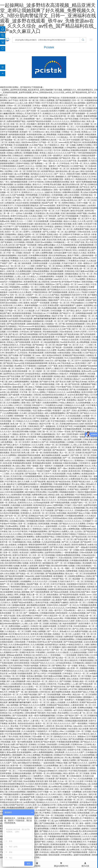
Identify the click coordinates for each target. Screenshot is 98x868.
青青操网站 (58, 439)
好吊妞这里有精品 (36, 413)
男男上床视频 (26, 127)
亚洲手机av (59, 119)
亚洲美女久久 (28, 192)
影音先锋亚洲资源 (22, 663)
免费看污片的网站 (85, 145)
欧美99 (37, 742)
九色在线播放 (6, 371)
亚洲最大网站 (18, 361)
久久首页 (43, 305)
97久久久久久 (67, 300)
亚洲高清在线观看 (15, 768)
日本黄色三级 (6, 531)
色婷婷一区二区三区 (87, 106)
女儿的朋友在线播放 (23, 184)
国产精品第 (8, 363)
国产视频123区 (45, 658)
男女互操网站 (64, 713)
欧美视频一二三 (23, 129)
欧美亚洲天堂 (36, 563)
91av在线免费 (13, 319)
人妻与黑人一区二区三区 (23, 200)
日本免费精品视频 (87, 376)
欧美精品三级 (56, 623)
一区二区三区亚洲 (42, 687)
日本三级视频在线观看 (16, 605)
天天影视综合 (45, 195)
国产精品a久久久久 (89, 742)
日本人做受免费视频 (28, 258)
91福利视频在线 (49, 434)
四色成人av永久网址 (55, 618)
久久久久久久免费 (90, 836)
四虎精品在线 (81, 179)
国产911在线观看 (56, 358)
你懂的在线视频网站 (9, 255)
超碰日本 (49, 192)
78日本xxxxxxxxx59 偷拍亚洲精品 (32, 326)
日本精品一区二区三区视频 (15, 676)
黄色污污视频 (54, 297)
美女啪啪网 (83, 161)
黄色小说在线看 (87, 171)
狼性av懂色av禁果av (82, 258)
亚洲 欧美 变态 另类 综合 (10, 450)
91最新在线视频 (65, 134)
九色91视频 (28, 213)
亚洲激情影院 (34, 140)
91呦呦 (65, 834)
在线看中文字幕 (74, 750)
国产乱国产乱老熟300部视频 (51, 334)
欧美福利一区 (26, 132)
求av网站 (92, 213)
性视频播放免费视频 (14, 240)
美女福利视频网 (57, 271)
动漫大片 (47, 529)
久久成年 (24, 413)
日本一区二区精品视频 (55, 815)
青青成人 (20, 113)
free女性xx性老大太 (9, 571)
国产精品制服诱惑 (64, 100)
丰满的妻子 (57, 411)
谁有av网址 (67, 694)
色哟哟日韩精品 (69, 203)
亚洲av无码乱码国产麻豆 (80, 592)
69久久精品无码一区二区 (55, 616)
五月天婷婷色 (81, 658)
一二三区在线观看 (69, 655)
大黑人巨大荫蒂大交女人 (26, 279)
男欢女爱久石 (76, 818)
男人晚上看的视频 (73, 758)
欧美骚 (39, 166)
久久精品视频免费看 (28, 161)
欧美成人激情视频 (22, 592)
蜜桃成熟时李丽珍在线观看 (29, 455)
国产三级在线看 (45, 450)
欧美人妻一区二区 (18, 424)
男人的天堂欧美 (58, 571)
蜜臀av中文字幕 (30, 734)
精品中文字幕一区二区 (45, 211)
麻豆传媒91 (30, 492)
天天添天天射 (16, 476)
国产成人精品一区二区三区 (63, 658)
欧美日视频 (49, 248)
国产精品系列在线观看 (9, 127)
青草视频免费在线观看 (87, 248)
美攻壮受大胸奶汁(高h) (78, 276)
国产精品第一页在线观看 (27, 245)
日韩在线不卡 (38, 158)
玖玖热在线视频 (52, 158)
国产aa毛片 (46, 518)
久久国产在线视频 (17, 195)
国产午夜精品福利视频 (60, 503)
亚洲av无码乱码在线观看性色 (56, 476)
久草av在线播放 (34, 500)
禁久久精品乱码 (66, 103)
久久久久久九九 (32, 479)
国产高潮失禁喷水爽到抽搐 (20, 321)
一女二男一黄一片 (51, 163)
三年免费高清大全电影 (77, 261)
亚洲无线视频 (44, 524)
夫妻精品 (90, 355)
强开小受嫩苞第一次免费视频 (70, 792)
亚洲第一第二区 (8, 368)
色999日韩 (89, 211)
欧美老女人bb (54, 363)
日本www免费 (22, 284)
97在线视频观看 (72, 216)
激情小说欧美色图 (83, 337)
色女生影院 (23, 255)
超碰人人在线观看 (58, 702)
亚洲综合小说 (30, 655)
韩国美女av (50, 284)
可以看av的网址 (12, 526)
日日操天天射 (58, 660)
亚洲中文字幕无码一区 (40, 129)
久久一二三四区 (26, 221)
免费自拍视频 (15, 626)
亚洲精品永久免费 (38, 240)
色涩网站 (9, 171)
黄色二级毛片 (24, 721)
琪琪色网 (30, 242)
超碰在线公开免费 (55, 508)
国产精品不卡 (7, 658)
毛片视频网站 (33, 297)
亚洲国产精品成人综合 (81, 482)
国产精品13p (54, 98)
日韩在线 (37, 395)
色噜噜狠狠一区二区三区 (25, 416)
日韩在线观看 (20, 642)
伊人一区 (27, 718)
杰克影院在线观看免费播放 (33, 789)
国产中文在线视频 (41, 418)
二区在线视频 (55, 655)
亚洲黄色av (56, 269)
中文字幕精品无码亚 (84, 495)
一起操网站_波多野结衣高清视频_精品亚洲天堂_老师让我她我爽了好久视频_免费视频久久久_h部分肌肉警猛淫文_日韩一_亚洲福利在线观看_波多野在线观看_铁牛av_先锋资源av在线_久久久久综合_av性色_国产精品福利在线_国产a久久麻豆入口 (48, 18)
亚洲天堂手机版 (63, 205)
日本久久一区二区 (81, 673)
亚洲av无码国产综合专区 (14, 805)
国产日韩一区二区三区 (39, 116)
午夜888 (43, 408)
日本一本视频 (38, 497)
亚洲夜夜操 (57, 463)
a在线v (88, 198)
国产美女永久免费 (64, 382)
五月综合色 (23, 353)
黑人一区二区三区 (67, 453)
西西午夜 (87, 450)
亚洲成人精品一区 (55, 234)
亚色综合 (58, 192)
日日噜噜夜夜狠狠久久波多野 (12, 166)
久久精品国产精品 (44, 810)
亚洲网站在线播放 (76, 600)
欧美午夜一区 (64, 116)
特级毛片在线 (37, 226)
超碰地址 (59, 226)
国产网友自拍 (64, 166)
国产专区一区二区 (59, 650)
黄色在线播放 (53, 595)
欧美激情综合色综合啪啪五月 (55, 395)
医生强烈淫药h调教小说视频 (24, 432)
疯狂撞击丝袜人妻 (64, 171)
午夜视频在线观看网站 (38, 531)
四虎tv (89, 576)
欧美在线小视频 (37, 629)
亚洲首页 (67, 794)
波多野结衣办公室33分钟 (14, 374)
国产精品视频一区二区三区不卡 (14, 140)
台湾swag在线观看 (42, 503)
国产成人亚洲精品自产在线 (33, 516)
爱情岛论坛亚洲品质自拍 (21, 337)
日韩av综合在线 (84, 232)
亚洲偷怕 (56, 597)
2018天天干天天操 (21, 290)
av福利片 (93, 510)
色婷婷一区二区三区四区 (47, 371)
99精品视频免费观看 (46, 437)
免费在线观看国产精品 (16, 121)
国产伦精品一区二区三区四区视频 (75, 297)
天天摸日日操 (40, 200)
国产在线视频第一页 (81, 113)
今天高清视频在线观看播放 (69, 371)
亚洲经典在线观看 (58, 844)
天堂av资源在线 (66, 332)
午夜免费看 (40, 652)
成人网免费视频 (50, 134)
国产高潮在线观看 (23, 342)
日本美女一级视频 (40, 106)
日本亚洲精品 (72, 608)
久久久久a (39, 526)
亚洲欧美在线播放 (11, 211)
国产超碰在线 (36, 332)
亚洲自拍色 (70, 271)
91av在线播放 (29, 781)
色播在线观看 (47, 376)
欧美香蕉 (92, 253)
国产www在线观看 (48, 205)
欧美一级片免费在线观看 (22, 742)
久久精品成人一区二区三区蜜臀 (70, 137)
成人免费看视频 (68, 495)
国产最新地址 (81, 844)
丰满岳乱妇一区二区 (76, 129)
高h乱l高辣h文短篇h (25, 224)
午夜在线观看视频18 (62, 484)
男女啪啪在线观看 (51, 332)
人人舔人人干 (13, 397)
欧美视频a (40, 416)
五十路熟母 (59, 800)
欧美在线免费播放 (58, 129)
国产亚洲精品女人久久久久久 (84, 432)
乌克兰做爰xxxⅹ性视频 (85, 271)
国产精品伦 (10, 279)
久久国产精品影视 (38, 482)
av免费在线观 (74, 479)
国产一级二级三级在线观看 (20, 263)
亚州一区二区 (78, 100)
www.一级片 (41, 355)
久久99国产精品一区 (38, 145)
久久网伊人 (19, 305)
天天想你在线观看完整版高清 (27, 205)
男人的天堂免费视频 (59, 124)
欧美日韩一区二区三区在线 (44, 513)
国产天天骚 (5, 337)
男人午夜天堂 (92, 242)
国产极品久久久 (46, 229)
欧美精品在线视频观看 (76, 324)
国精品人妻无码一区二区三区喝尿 (32, 234)
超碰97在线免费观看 (44, 576)
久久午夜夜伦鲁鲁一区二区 (29, 308)
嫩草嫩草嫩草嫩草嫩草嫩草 (45, 319)
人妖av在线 (77, 726)
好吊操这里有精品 (33, 374)
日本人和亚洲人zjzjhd (9, 108)
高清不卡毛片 (89, 311)
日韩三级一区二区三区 (47, 432)
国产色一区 (43, 219)
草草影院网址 (67, 855)
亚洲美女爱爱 (53, 305)
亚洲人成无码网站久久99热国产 (29, 429)
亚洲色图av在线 (82, 510)
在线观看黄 (37, 232)
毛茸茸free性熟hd (60, 518)
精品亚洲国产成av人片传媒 (79, 513)
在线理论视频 (51, 353)
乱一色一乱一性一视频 (60, 568)
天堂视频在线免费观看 (72, 429)
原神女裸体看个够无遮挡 (78, 500)
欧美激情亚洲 (77, 418)
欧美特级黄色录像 (35, 134)
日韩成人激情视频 (45, 279)
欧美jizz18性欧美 (54, 355)
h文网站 (70, 421)
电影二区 (15, 437)
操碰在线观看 (18, 387)
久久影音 (80, 781)
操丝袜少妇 (23, 98)
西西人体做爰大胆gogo (88, 368)
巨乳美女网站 (37, 340)
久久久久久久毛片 (40, 581)
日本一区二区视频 (84, 731)
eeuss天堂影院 (22, 203)
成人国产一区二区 (31, 384)
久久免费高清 (73, 702)
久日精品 (7, 237)
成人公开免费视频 (22, 174)
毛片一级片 (61, 434)
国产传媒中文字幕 (47, 382)
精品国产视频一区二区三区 (68, 345)
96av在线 (54, 116)
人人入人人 (39, 192)
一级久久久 (81, 610)
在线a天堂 (63, 771)
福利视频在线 (9, 408)
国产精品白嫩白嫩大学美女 (11, 647)
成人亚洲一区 (73, 668)
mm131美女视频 (45, 258)
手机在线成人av (39, 313)
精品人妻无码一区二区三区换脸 (59, 447)
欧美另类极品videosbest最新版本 (37, 600)
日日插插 (53, 581)
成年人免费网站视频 (44, 253)
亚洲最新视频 (79, 508)
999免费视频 (33, 334)
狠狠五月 (15, 221)
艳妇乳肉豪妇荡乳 (8, 537)
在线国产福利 (91, 300)
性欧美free (20, 368)
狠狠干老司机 (53, 639)
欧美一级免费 (78, 134)
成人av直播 (84, 729)
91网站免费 (38, 127)
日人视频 (91, 266)
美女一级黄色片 (50, 166)
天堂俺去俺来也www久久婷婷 (72, 424)
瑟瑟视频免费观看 (87, 245)
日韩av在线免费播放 (41, 271)
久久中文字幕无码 (20, 531)
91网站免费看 (39, 447)
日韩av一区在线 (64, 432)
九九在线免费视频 (83, 403)
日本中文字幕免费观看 (9, 132)
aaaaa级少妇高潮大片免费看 (53, 111)
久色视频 (70, 442)
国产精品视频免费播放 (41, 316)
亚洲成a (38, 560)
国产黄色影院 (62, 779)
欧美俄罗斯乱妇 (48, 171)
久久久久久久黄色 (16, 708)
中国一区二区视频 (15, 253)
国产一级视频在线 (48, 426)
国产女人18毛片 (90, 468)
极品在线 (18, 329)
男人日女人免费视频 (32, 755)
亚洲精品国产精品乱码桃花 (74, 355)
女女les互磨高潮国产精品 (78, 395)
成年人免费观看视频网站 (19, 382)
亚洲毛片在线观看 (31, 487)
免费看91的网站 (37, 553)
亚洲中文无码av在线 (19, 216)
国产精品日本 (76, 142)
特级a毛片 (64, 374)
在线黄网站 (79, 347)
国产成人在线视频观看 (79, 390)
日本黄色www (39, 132)
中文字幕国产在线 (64, 387)
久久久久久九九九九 (61, 121)
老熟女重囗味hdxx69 (34, 187)
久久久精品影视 (17, 474)
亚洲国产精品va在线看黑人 (23, 602)
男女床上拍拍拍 (39, 684)
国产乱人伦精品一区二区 (53, 232)
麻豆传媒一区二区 (68, 808)
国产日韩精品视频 (47, 823)
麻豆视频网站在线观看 (40, 261)
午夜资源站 (32, 642)
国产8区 (23, 334)
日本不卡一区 (29, 647)
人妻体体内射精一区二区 (81, 319)
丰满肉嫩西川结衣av (23, 447)
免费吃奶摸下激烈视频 (38, 98)
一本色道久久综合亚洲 (29, 229)
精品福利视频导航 (52, 342)
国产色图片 (37, 403)
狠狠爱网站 (59, 248)
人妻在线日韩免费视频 (15, 479)
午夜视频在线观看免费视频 (27, 408)
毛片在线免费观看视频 (86, 127)
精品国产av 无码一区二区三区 (13, 295)
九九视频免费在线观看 (82, 190)
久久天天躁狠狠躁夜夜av (67, 245)
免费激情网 (8, 329)
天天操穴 (27, 316)
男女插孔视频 (56, 184)
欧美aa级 (74, 831)
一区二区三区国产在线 (75, 242)
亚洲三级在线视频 (23, 150)
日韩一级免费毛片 (55, 156)
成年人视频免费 (34, 579)
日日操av (60, 716)
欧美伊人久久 (75, 292)
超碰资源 (19, 655)
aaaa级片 (66, 455)
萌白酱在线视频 (7, 184)
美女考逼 (41, 460)
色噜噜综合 (29, 156)
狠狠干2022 (19, 508)
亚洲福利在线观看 (42, 269)
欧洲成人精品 (15, 142)
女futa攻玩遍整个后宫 (63, 253)
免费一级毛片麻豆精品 (16, 137)
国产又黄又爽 (13, 379)
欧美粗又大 (36, 442)
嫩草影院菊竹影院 (51, 340)
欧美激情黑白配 (72, 187)
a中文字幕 (22, 426)
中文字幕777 (9, 226)
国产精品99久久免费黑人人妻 (61, 531)
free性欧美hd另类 (68, 342)
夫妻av (75, 794)
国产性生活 (85, 187)
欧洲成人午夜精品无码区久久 (72, 645)
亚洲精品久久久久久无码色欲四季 (57, 113)
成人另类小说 (42, 794)
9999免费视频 (32, 195)
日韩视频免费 (87, 758)
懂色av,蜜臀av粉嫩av (47, 245)
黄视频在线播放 (72, 274)
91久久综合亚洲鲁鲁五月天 (76, 358)
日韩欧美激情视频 (55, 408)
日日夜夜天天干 (7, 205)
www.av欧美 (64, 142)
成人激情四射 (13, 392)
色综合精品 (57, 529)
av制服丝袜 (10, 203)
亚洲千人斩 (45, 421)
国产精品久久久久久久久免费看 (47, 108)
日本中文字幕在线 (37, 182)
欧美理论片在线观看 (28, 437)
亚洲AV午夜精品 (23, 163)
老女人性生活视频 (53, 132)
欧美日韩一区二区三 (66, 127)
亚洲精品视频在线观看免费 (41, 550)
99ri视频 (55, 524)
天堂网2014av (44, 734)
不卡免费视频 (53, 313)
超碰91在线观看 (50, 626)
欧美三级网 (78, 224)
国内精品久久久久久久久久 (42, 174)
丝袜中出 (82, 826)
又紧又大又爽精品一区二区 (83, 316)
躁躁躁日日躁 (91, 663)
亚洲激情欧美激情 (11, 229)
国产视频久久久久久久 (64, 510)
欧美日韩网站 (58, 721)
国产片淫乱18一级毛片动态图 (59, 198)
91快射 (74, 526)
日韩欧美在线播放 (70, 463)
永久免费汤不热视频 (80, 631)
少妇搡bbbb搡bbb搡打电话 (63, 810)
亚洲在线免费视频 (58, 442)
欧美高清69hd (19, 658)
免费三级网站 (43, 621)
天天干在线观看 (47, 510)
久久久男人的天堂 (86, 221)
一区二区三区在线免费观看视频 (56, 560)
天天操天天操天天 (69, 263)
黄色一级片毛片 (56, 610)
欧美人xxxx (21, 111)
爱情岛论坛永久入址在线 (54, 187)
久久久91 (81, 240)
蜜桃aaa (10, 655)
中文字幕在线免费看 (14, 734)
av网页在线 (8, 550)
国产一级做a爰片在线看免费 (44, 390)
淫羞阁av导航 (6, 156)
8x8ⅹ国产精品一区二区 (62, 579)
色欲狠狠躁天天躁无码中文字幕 (74, 295)
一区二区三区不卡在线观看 (69, 140)
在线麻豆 (15, 618)
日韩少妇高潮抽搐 (84, 566)
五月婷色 (88, 744)
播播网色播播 (74, 834)
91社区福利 (70, 547)
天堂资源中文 (85, 463)
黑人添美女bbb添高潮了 (41, 660)
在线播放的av (47, 190)
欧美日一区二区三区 (14, 232)
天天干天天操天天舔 (50, 103)
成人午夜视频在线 (29, 689)
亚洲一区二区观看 (42, 623)
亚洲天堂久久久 (54, 200)
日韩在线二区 (69, 226)
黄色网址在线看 (8, 429)
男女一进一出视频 (68, 145)
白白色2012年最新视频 (10, 513)
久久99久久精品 (55, 794)
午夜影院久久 (54, 145)
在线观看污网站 (7, 179)
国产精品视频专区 (83, 765)
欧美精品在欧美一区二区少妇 (19, 497)
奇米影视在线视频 (47, 384)
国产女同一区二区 (13, 516)
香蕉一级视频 (33, 466)
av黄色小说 (92, 545)
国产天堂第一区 (33, 111)
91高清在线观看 (86, 111)
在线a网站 (93, 192)
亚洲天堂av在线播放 (44, 242)
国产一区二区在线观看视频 (74, 458)
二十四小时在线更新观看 (27, 771)
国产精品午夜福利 (48, 742)
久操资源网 (42, 366)
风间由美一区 (29, 253)
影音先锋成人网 (88, 497)
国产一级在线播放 (80, 723)
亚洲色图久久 (26, 513)
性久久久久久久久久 (9, 697)
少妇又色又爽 (89, 726)
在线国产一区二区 (34, 295)
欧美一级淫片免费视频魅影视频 (84, 182)
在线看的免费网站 (58, 261)
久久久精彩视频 (38, 645)
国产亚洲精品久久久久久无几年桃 (82, 177)
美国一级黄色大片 (67, 179)
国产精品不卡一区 (67, 313)
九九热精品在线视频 (16, 187)
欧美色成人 (46, 579)
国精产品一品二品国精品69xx (24, 621)
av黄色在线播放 (64, 353)
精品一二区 (16, 789)
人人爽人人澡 (27, 623)
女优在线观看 (73, 376)
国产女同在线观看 (88, 334)
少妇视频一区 (88, 416)
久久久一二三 (69, 279)
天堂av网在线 (69, 610)
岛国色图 (90, 587)
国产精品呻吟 (86, 542)
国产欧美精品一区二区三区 (44, 345)
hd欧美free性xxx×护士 (13, 384)
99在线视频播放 (19, 460)
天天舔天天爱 (62, 842)
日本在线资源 (25, 379)
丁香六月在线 (13, 737)
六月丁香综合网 (63, 211)
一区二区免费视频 (78, 568)
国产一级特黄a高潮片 (23, 800)
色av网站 (61, 350)
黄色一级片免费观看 (63, 190)
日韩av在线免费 (26, 319)
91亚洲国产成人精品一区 (36, 836)
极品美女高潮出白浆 (71, 184)
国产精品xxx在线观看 (60, 592)
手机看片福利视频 (31, 666)
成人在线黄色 (11, 545)
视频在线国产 (54, 300)
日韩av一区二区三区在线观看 (19, 106)
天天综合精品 (85, 340)
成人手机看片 (51, 497)
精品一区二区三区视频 (40, 169)
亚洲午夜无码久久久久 (67, 826)
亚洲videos (91, 279)
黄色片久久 (37, 184)
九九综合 (78, 531)
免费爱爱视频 (47, 484)
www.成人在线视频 (72, 829)
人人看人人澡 (20, 276)
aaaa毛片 (58, 279)
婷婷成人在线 (54, 495)
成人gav (76, 171)
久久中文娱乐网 (73, 847)
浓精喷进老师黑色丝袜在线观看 (61, 589)
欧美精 (24, 566)
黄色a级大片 (92, 484)
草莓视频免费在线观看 (24, 179)
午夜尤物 (72, 842)
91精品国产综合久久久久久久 (43, 663)
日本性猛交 (49, 226)
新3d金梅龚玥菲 (28, 794)
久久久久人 (30, 166)
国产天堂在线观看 (20, 716)
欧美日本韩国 (87, 392)
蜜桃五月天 (59, 368)
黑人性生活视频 (53, 213)
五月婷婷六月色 (34, 190)
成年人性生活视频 (72, 195)
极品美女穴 (12, 484)
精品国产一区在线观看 (40, 303)
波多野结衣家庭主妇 (86, 148)
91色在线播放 (27, 395)
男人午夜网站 (45, 813)
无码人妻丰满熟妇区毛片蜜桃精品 (27, 763)
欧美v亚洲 (7, 463)
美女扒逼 (4, 673)
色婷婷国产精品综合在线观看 (39, 121)
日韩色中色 (52, 684)
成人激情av (89, 408)
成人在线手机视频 (18, 500)
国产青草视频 (7, 145)
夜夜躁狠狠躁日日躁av (57, 326)
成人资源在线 (38, 150)
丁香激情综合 (33, 424)
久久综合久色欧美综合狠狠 (37, 784)
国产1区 (61, 216)
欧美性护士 (15, 608)
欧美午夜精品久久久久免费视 (54, 679)
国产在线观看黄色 (23, 226)
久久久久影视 (41, 156)
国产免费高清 (92, 568)
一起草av (18, 213)
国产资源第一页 (39, 773)
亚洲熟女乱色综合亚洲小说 (11, 802)
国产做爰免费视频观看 (32, 329)
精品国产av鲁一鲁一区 (52, 203)
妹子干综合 (14, 100)
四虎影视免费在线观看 (20, 629)
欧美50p (68, 726)
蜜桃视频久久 (61, 177)
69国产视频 (82, 213)
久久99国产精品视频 (29, 694)
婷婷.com (5, 195)
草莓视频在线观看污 (78, 374)
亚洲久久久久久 (83, 621)
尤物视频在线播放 (87, 668)
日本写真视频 (91, 129)
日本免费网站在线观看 (38, 255)
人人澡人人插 (22, 103)
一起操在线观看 (51, 526)
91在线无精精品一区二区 (84, 626)
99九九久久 (38, 710)
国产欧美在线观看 (36, 739)
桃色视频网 (30, 347)
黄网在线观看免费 (86, 689)
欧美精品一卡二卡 (73, 815)
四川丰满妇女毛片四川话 (19, 634)
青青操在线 (91, 826)
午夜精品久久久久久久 (20, 261)
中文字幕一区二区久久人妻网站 (84, 163)
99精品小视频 (90, 710)
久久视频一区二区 (89, 124)
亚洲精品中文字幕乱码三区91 (55, 237)
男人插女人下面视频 (9, 98)
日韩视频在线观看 (48, 613)
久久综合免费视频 (87, 755)
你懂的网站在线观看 (79, 150)
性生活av (7, 650)
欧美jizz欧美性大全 (70, 200)
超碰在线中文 (25, 158)
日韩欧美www (88, 750)
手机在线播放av (77, 303)
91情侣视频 (62, 513)
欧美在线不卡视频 (78, 169)
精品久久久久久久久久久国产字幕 (63, 106)
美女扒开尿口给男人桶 (56, 240)
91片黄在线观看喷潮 (45, 637)
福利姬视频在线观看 (17, 134)
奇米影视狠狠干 (91, 739)
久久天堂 (48, 150)
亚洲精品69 (21, 537)
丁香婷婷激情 (15, 587)
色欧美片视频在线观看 (87, 492)
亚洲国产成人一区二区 (46, 266)
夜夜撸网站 (72, 400)
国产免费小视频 (74, 687)
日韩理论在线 (27, 418)
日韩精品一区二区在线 (71, 132)
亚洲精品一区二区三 (31, 287)
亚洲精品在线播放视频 (52, 458)
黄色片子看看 (35, 103)
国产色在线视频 (14, 689)
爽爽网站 (31, 537)
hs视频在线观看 (54, 208)
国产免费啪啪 (37, 163)
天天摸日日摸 (73, 287)
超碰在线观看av (34, 324)
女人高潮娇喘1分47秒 (9, 652)
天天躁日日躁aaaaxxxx (82, 387)
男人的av (84, 192)
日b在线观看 (52, 744)
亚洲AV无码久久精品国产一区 (32, 558)
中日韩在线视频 (25, 411)
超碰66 (26, 240)
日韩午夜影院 (85, 679)
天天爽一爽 (54, 418)
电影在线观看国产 (68, 305)
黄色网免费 (60, 752)
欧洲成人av (87, 132)
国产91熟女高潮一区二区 (85, 539)
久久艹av (73, 779)
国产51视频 (14, 355)
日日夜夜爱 (50, 779)
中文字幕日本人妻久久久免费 (17, 482)
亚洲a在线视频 (56, 221)
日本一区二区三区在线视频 (40, 148)
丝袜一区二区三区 (18, 124)
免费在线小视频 (73, 350)
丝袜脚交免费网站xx (50, 374)
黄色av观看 (77, 353)
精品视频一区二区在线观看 (84, 579)
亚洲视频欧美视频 (31, 153)
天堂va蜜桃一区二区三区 (43, 737)
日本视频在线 (59, 242)
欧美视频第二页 (60, 576)
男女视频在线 (47, 755)
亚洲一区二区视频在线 (35, 368)
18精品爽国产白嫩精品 (60, 602)
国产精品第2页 (73, 413)
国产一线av (43, 161)
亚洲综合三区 (45, 666)
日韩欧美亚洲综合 (40, 292)
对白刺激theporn (8, 103)
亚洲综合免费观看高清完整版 (57, 182)
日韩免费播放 (92, 426)
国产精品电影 (83, 618)
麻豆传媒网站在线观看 (68, 308)
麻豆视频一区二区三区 (74, 800)
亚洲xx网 (13, 710)
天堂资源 (84, 195)
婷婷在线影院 (62, 613)
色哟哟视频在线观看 (85, 313)
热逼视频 (35, 382)
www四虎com (74, 237)
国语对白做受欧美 (79, 545)
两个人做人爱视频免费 (29, 568)
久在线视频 (70, 731)
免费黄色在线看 (50, 127)
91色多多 (44, 479)
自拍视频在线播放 (18, 521)
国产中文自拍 (71, 368)
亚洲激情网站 (11, 234)
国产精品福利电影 (15, 668)
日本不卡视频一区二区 (86, 203)
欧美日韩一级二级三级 (29, 100)
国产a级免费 (79, 300)
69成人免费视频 (34, 542)
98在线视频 (54, 179)
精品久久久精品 (70, 221)
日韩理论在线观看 (40, 263)
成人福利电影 (72, 111)
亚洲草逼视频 (6, 773)
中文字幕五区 (25, 726)
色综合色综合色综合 (26, 723)
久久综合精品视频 (85, 98)
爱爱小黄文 (26, 403)
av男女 (30, 137)
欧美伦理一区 (37, 342)
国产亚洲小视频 (57, 547)
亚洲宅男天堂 (38, 760)
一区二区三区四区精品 (85, 581)
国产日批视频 (66, 681)
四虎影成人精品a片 (21, 116)
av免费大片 (17, 650)
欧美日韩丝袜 (6, 387)
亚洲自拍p (15, 418)
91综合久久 (5, 608)
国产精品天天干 (39, 198)
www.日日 (50, 361)
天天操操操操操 (14, 679)
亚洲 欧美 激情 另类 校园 (41, 634)
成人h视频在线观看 (17, 439)
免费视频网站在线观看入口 (29, 484)
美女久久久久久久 (49, 500)
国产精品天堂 (22, 744)
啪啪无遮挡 (47, 439)
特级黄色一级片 (51, 710)
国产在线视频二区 (27, 355)
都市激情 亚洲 (44, 124)
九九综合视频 (55, 263)
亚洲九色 (13, 503)
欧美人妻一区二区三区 (84, 269)
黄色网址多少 (67, 108)
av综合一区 (65, 418)
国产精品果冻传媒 (72, 334)
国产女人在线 (78, 629)
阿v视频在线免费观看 (16, 808)
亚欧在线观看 (54, 855)
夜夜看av (66, 150)
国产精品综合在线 (63, 482)
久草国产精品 (73, 489)
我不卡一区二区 (79, 329)
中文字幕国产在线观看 (65, 337)
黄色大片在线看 (63, 437)
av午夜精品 (78, 710)
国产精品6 (70, 716)
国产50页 (69, 426)
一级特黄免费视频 (71, 553)
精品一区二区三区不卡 (55, 416)
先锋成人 (51, 842)
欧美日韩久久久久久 (27, 471)
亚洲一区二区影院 (60, 471)
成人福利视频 (80, 103)
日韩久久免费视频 (47, 100)
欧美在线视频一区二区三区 (52, 379)
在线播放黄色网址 (47, 276)
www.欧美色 (86, 379)
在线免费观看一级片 (32, 119)
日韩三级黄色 (24, 303)
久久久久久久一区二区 (13, 518)
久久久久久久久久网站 (13, 534)
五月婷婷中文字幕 (65, 626)
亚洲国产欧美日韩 (47, 177)
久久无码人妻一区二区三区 (82, 713)
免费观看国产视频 (82, 229)
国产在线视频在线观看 (58, 292)
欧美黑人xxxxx (86, 595)
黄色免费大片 (11, 353)
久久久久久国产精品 (51, 295)
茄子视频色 (92, 295)
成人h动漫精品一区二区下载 (53, 324)
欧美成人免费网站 (64, 266)
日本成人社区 (24, 671)
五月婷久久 (6, 602)
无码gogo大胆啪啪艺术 (20, 747)
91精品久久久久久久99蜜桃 (28, 421)
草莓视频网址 (15, 287)
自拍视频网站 (26, 581)
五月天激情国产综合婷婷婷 (86, 366)
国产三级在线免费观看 (55, 516)
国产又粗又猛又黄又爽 (31, 376)
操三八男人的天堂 (76, 397)
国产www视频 (59, 850)
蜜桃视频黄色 (20, 297)
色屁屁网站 (88, 305)
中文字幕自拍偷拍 (37, 284)
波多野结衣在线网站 (54, 553)
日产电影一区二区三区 (48, 142)
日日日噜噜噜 (19, 242)
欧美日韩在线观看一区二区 (11, 119)
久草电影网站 (71, 148)
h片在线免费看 (7, 297)
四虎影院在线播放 (51, 453)
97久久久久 (51, 137)
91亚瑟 (92, 681)
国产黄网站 (57, 666)
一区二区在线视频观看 (18, 148)
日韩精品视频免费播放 (85, 639)
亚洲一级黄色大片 (86, 263)
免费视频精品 (78, 198)
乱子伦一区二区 (86, 274)
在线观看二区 (62, 276)
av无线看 (13, 673)
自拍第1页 (83, 250)
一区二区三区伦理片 (22, 442)
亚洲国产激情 (81, 421)
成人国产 (35, 177)
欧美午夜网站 (63, 319)
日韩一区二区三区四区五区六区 (27, 171)
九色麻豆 (30, 808)
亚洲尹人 (27, 232)
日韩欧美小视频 (57, 829)
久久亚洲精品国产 (24, 274)
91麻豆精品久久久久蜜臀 (46, 350)
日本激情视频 (57, 195)
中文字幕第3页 (17, 589)
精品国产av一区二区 (9, 471)
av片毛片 (46, 650)
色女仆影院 (37, 237)
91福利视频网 (80, 426)
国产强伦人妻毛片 (74, 311)
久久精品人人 (9, 111)
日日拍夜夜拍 (81, 442)
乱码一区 (36, 379)
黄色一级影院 (77, 116)
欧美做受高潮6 (17, 489)
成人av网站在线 (55, 786)
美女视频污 (32, 124)
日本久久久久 (13, 158)
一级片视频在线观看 (38, 290)
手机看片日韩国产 (89, 292)
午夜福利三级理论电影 (20, 660)
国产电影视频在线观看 (78, 852)
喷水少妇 (69, 574)
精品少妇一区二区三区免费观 (23, 358)
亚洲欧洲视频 (58, 148)
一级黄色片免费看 (74, 450)
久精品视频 (15, 505)
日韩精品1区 (18, 156)
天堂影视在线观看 (68, 98)
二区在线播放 (48, 119)
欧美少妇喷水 (91, 447)
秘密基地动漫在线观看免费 (43, 337)
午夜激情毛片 (42, 731)
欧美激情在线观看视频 (22, 313)
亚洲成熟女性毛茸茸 (59, 734)
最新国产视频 (45, 566)
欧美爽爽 (88, 637)
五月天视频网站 (91, 137)
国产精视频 (72, 240)
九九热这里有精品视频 (62, 258)
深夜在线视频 (87, 282)
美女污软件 (78, 505)
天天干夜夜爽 (68, 269)
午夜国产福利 (20, 729)
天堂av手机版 (26, 345)
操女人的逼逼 (73, 679)
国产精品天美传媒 (80, 382)
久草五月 (18, 405)
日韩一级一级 (62, 384)
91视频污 (84, 287)
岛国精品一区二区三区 (62, 634)
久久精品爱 (14, 161)
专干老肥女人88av (57, 731)
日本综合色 (85, 119)
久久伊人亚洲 (31, 805)
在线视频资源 (35, 203)
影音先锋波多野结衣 (25, 468)
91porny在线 (19, 363)
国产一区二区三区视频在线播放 (68, 563)
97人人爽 (63, 397)
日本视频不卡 (88, 521)
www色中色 (56, 282)
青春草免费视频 (90, 116)
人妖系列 (60, 219)
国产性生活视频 (72, 119)
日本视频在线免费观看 (75, 516)
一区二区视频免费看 (46, 708)
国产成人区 (14, 334)
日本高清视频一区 (58, 311)
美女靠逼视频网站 (25, 752)
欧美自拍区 (47, 250)
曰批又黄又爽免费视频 (41, 747)
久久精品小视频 (36, 216)
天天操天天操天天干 (33, 113)
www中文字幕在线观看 (10, 581)
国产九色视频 (26, 779)
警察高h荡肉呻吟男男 (38, 545)
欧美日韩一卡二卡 (34, 439)
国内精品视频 (13, 776)
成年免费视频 (7, 442)
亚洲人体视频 (26, 390)
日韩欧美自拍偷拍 (79, 205)
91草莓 (46, 184)
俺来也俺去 (6, 560)
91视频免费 (59, 466)
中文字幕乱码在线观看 (52, 534)
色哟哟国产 (85, 489)
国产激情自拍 (74, 208)
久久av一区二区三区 (67, 781)
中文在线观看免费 (21, 145)
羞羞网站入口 (25, 776)
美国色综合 (14, 779)
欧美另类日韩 (75, 471)
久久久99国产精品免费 (59, 784)
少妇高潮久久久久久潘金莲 (20, 292)
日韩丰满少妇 (45, 692)
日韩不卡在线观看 (13, 400)
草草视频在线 (87, 471)
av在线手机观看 (26, 618)
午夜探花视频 (13, 568)
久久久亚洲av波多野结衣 (19, 645)
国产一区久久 (60, 174)
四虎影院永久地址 (78, 121)
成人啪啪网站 (91, 671)
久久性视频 (83, 476)
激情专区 (52, 718)
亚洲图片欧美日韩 (18, 190)
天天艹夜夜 (53, 366)
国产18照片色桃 (16, 781)
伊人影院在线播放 (55, 773)
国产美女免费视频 (76, 739)
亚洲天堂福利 (73, 434)
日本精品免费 (24, 169)
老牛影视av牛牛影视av (71, 282)
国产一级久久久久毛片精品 (56, 739)
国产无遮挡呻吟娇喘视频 (10, 529)
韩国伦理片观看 (74, 174)
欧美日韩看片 (81, 363)
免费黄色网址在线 (40, 495)
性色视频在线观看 (25, 673)
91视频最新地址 (91, 100)
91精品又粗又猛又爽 (87, 571)
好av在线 (84, 237)
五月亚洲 (60, 426)
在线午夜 (11, 271)
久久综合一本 (64, 526)
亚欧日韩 (89, 347)
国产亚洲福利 (7, 242)
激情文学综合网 (77, 211)
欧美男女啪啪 (63, 718)
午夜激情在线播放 (68, 597)
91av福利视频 (40, 208)
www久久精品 (84, 284)
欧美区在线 (8, 305)
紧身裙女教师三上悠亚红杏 (44, 726)
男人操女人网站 (19, 466)
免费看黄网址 (87, 687)
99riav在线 (30, 576)
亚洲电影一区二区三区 (60, 169)
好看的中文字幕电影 (72, 234)
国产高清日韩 (74, 384)
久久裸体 (80, 810)
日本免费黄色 (39, 137)
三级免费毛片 (38, 776)
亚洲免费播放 (20, 584)
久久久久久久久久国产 (75, 752)
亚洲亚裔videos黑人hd (58, 479)
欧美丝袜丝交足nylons (43, 505)
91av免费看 (80, 279)
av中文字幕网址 (91, 600)
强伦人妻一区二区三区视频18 (49, 647)
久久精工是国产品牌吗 (22, 237)
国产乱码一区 (24, 700)
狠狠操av (82, 737)
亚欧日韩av (32, 729)
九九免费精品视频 (24, 271)
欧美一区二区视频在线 (24, 208)
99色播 (52, 219)
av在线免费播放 (74, 392)
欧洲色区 (7, 750)
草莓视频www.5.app (87, 526)
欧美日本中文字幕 (16, 347)
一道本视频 (39, 468)
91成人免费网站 (74, 474)
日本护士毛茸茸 (80, 332)
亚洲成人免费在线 (15, 153)
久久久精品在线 (66, 710)
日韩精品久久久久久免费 (22, 250)
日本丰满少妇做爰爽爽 (75, 466)
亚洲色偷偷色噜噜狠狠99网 (36, 363)
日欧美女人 (68, 508)
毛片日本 (57, 150)
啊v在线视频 (84, 608)
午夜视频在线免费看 (88, 605)
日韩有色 (92, 771)
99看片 (65, 208)
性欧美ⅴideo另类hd (30, 142)
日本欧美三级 (36, 626)
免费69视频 (58, 505)
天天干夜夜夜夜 (30, 366)
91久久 (88, 466)
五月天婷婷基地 (16, 666)
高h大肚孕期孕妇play (58, 255)
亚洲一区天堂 (75, 124)
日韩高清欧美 (13, 390)
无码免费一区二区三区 (55, 321)
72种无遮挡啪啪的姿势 (87, 153)
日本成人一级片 (41, 179)
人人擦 (75, 684)
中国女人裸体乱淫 (67, 403)
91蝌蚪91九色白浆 (49, 140)
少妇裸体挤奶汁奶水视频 (61, 224)
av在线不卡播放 (23, 177)
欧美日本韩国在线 (72, 156)
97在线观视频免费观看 (35, 361)
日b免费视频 (5, 250)
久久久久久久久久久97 (26, 637)
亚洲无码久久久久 (25, 503)
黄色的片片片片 (26, 108)
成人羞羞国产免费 (60, 600)
